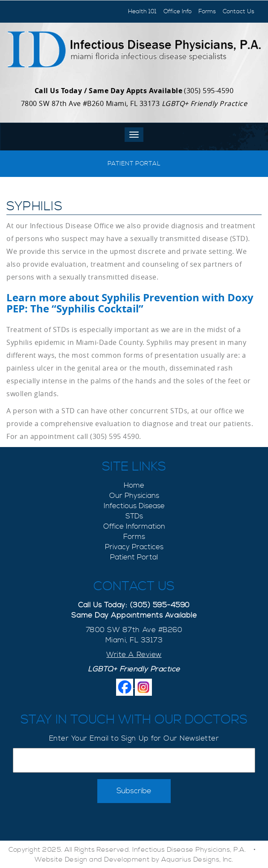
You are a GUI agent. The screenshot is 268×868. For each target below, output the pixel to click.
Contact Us (239, 12)
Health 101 (142, 12)
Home (134, 485)
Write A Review (134, 655)
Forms (207, 12)
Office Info (178, 12)
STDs (134, 516)
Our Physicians (134, 496)
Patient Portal (134, 164)
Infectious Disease (134, 506)
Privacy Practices (134, 547)
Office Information (134, 527)
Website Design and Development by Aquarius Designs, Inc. (134, 859)
